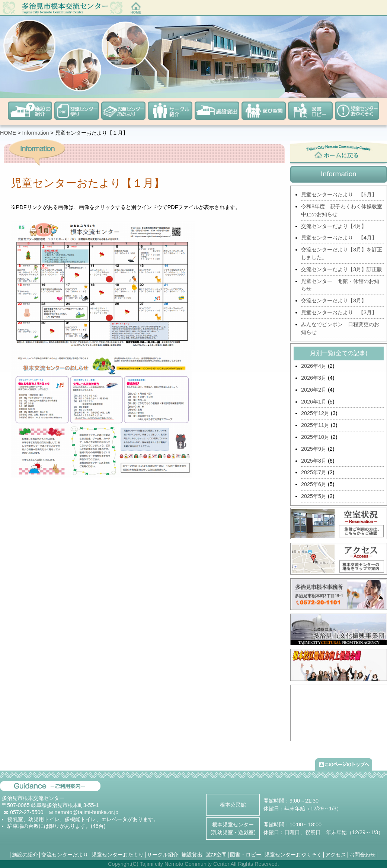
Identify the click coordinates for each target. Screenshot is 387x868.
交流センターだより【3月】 (334, 300)
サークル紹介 (163, 855)
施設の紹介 (25, 855)
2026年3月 (314, 378)
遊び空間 (216, 855)
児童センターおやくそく (293, 855)
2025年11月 (315, 425)
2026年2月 (314, 390)
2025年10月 (315, 437)
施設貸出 (192, 855)
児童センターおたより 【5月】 (339, 195)
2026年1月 (314, 402)
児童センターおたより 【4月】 (339, 238)
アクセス (336, 855)
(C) (135, 864)
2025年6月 (314, 484)
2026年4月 (314, 366)
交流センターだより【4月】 (334, 226)
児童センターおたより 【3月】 (339, 312)
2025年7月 (314, 472)
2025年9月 (314, 449)
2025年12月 (315, 413)
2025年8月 (314, 461)
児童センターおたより (118, 855)
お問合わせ (362, 855)
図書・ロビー (246, 855)
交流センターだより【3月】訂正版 (342, 269)
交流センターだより (65, 855)
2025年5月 (314, 496)
